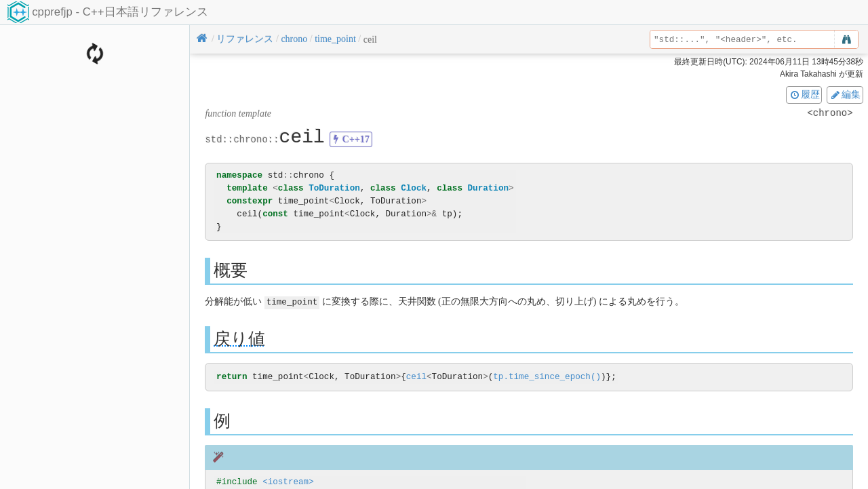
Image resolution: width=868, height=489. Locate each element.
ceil (416, 377)
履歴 (804, 94)
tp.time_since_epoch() (547, 377)
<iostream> (288, 482)
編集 (845, 94)
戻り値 (239, 338)
